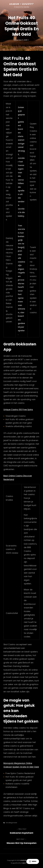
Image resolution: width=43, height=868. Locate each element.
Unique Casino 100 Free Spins (18, 410)
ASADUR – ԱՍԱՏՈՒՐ (21, 4)
